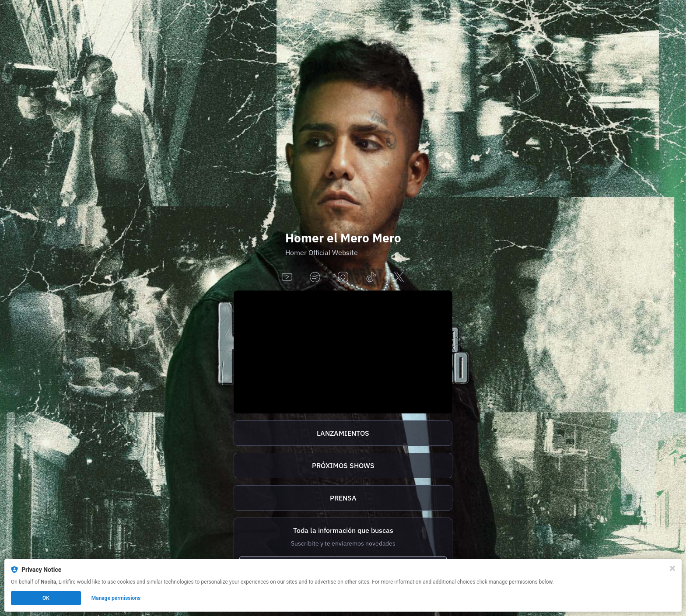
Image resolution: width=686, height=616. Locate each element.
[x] (399, 278)
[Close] (672, 568)
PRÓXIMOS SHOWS (343, 465)
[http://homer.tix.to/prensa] (343, 498)
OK (46, 598)
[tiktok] (371, 278)
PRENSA (343, 498)
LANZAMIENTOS (343, 433)
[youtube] (287, 278)
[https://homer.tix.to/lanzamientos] (343, 433)
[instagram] (343, 278)
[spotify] (315, 278)
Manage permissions (116, 598)
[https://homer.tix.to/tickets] (343, 465)
